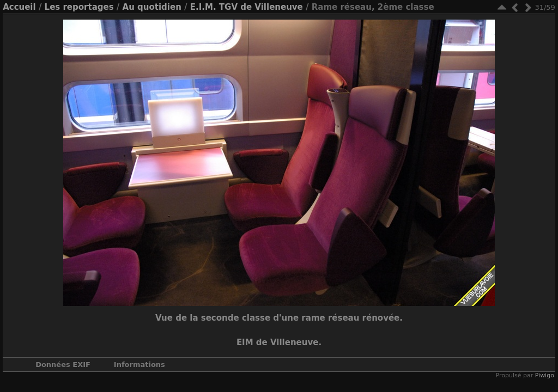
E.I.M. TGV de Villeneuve (247, 7)
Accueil (19, 7)
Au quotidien (152, 7)
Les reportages (79, 7)
